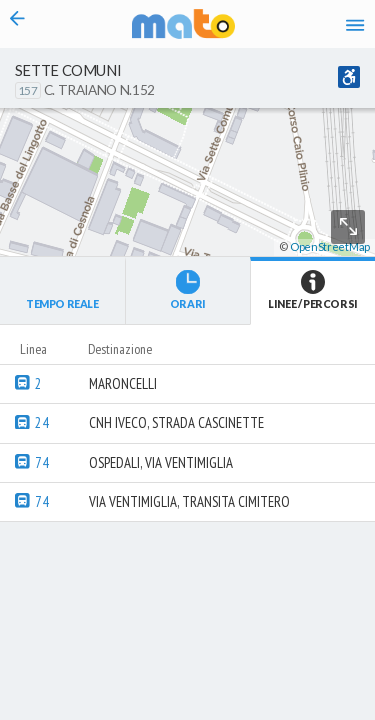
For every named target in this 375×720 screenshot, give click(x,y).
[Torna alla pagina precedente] (17, 24)
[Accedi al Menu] (355, 24)
